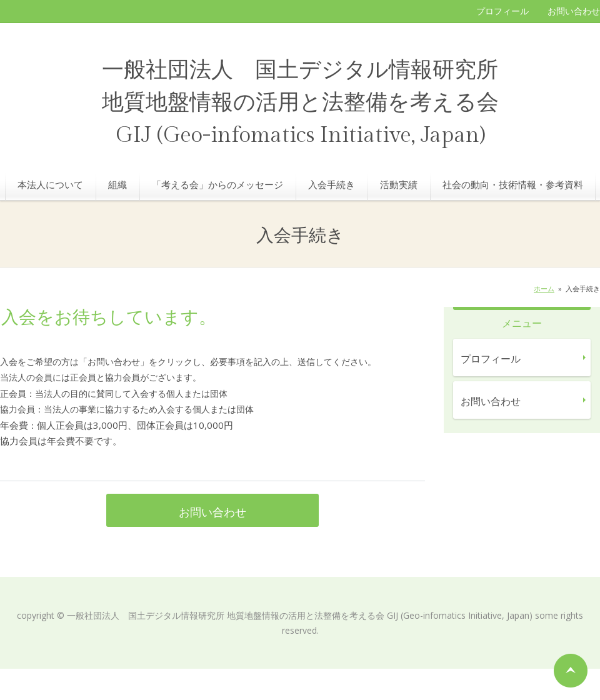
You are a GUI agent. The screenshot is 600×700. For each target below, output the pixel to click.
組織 (117, 184)
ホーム (544, 288)
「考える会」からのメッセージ (217, 184)
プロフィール (502, 11)
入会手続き (332, 184)
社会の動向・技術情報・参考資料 (513, 184)
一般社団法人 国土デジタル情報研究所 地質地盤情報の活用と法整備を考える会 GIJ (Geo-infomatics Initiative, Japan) (300, 103)
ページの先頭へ (571, 671)
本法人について (50, 184)
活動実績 (399, 184)
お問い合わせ (574, 11)
